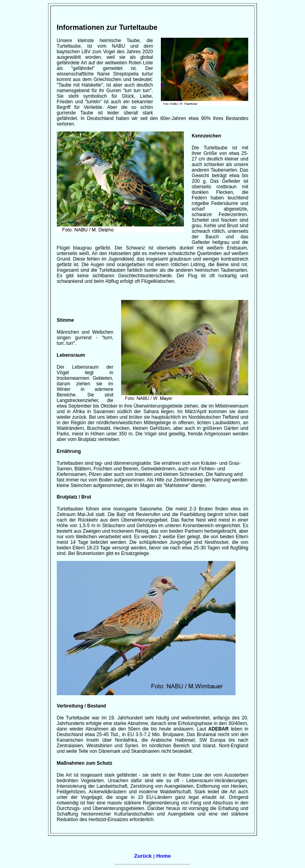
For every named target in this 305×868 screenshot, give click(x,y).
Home (163, 856)
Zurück (143, 856)
